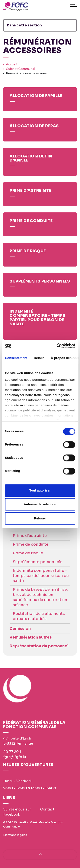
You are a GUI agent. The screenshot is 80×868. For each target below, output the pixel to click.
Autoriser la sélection (40, 504)
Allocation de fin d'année (37, 527)
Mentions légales (15, 835)
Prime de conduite (31, 544)
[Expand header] (74, 6)
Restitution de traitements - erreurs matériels (40, 616)
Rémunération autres (31, 637)
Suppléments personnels (38, 562)
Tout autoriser (40, 490)
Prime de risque (28, 553)
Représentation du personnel (39, 646)
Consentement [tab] (16, 358)
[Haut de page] (40, 855)
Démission (20, 629)
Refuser (40, 518)
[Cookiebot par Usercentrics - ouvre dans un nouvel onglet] (57, 346)
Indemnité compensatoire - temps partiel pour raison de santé (41, 576)
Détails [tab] (39, 358)
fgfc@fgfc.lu (15, 757)
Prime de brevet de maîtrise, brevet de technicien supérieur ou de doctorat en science (40, 597)
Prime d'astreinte (30, 536)
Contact (47, 809)
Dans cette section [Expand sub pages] (40, 25)
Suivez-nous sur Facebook (17, 812)
